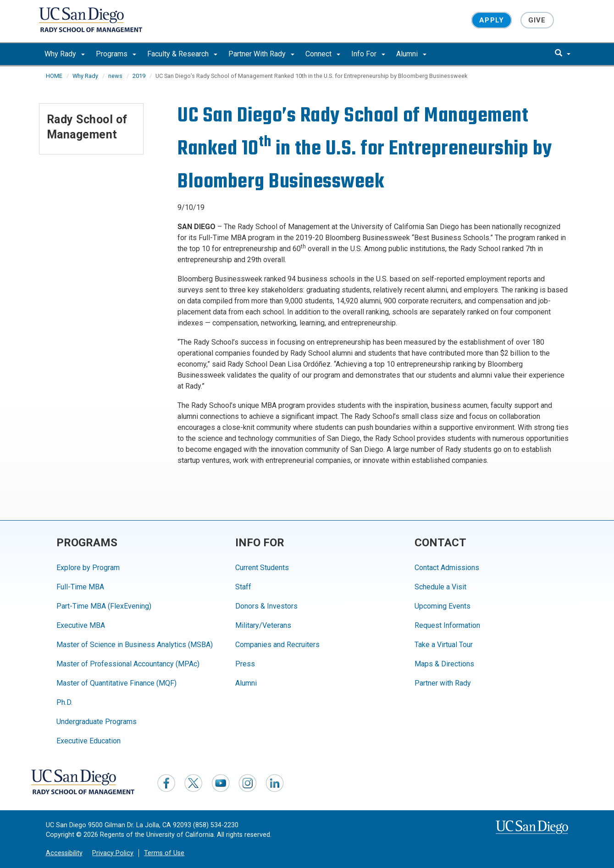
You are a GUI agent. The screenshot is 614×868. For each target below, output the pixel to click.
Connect (323, 54)
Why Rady (65, 54)
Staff (243, 587)
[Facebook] (166, 783)
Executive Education (89, 741)
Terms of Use (164, 853)
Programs (116, 54)
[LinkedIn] (275, 783)
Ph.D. (64, 702)
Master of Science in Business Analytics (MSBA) (135, 645)
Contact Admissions (447, 568)
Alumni (411, 54)
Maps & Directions (444, 664)
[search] (563, 54)
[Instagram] (248, 783)
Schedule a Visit (440, 587)
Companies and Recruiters (277, 645)
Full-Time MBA (80, 587)
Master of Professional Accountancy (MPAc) (128, 664)
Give (537, 20)
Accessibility (64, 853)
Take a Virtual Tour (444, 645)
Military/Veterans (263, 625)
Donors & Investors (266, 606)
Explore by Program (88, 568)
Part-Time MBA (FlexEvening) (104, 606)
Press (245, 664)
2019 (139, 76)
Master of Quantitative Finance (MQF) (116, 683)
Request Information (447, 625)
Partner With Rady (261, 54)
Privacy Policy (113, 853)
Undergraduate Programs (97, 722)
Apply (492, 20)
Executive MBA (81, 625)
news (115, 76)
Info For (368, 54)
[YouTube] (221, 783)
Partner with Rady (443, 683)
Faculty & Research (182, 54)
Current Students (262, 568)
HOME (54, 76)
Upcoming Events (443, 606)
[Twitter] (194, 783)
